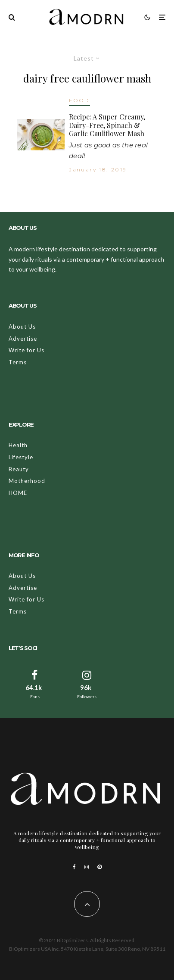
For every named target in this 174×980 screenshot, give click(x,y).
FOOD (79, 100)
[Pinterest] (99, 867)
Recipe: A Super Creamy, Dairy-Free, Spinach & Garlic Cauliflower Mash (107, 125)
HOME (18, 493)
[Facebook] (74, 867)
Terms (18, 362)
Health (18, 445)
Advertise (23, 339)
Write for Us (26, 350)
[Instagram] (87, 867)
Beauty (19, 469)
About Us (22, 327)
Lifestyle (21, 457)
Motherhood (27, 481)
